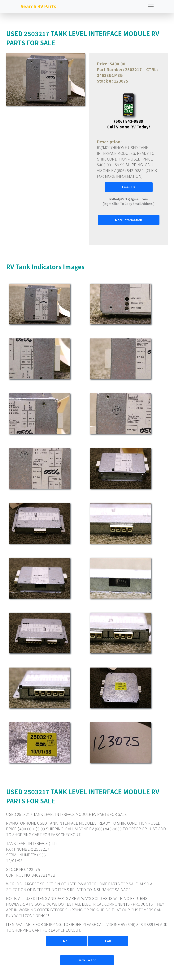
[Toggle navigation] (151, 6)
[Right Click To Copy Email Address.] (129, 201)
